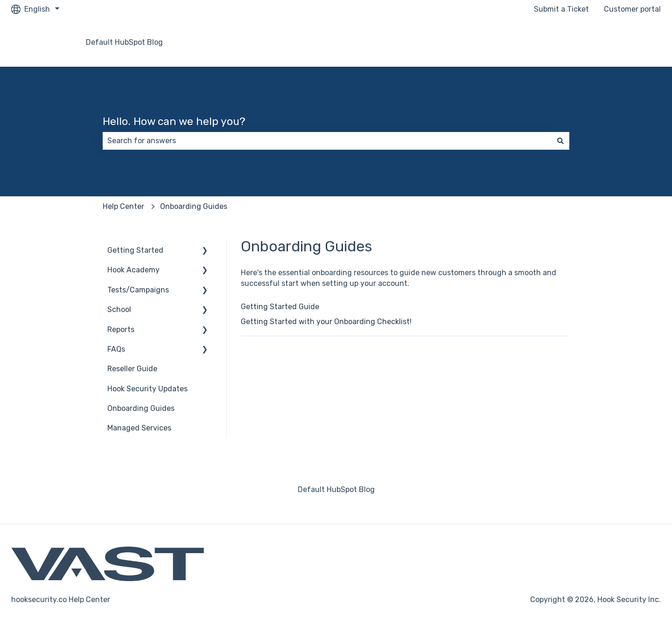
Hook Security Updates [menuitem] (147, 389)
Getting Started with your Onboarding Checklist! (326, 322)
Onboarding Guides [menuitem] (141, 408)
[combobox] (327, 141)
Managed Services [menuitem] (139, 428)
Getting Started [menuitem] (135, 250)
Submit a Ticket (561, 9)
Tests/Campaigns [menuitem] (138, 290)
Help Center (123, 206)
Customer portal (632, 9)
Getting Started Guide (280, 307)
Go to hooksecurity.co (613, 42)
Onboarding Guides (194, 206)
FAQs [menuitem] (116, 349)
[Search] (560, 141)
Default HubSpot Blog (124, 42)
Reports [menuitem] (121, 329)
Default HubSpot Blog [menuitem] (336, 489)
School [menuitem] (119, 309)
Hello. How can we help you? (174, 121)
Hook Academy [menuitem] (133, 270)
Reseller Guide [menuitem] (132, 369)
